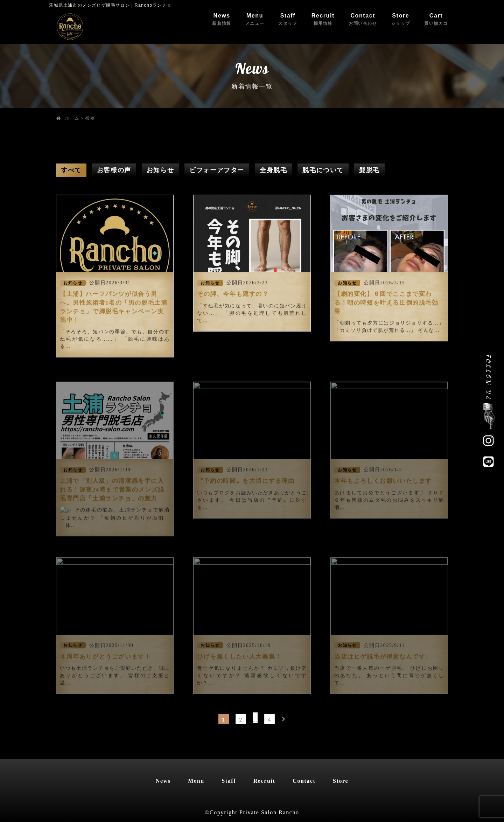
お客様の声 (114, 170)
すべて (71, 170)
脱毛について (323, 170)
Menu (255, 19)
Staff (288, 19)
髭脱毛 (369, 170)
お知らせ (160, 170)
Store (401, 19)
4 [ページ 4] (269, 719)
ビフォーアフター (217, 170)
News (222, 19)
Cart (436, 19)
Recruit (323, 19)
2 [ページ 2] (241, 719)
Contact (363, 19)
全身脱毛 (273, 170)
